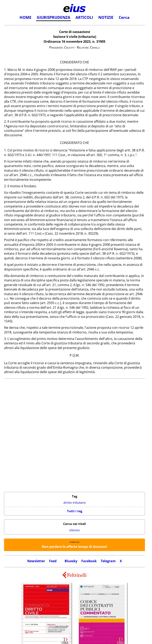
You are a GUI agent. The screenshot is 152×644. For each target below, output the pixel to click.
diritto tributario (75, 502)
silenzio (74, 530)
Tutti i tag (75, 511)
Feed (53, 561)
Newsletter (36, 561)
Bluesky (71, 561)
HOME (26, 17)
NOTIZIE (106, 17)
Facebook (89, 561)
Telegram (108, 561)
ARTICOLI (84, 17)
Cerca (124, 17)
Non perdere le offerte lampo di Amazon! (74, 547)
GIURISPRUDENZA (53, 17)
